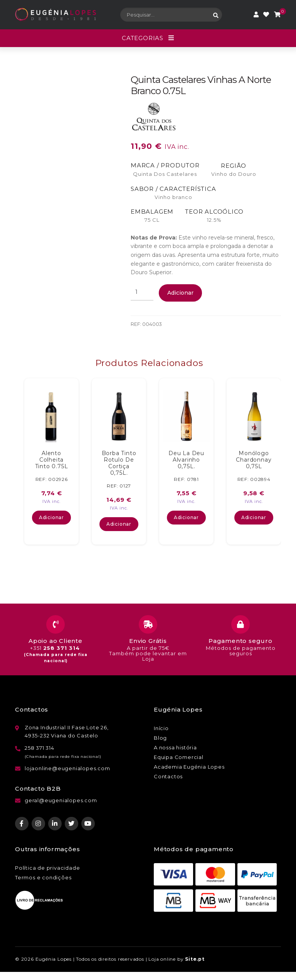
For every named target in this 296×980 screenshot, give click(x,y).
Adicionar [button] (51, 517)
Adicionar (180, 293)
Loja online (162, 959)
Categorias (143, 38)
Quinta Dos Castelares (165, 174)
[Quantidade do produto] (142, 292)
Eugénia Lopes (54, 959)
